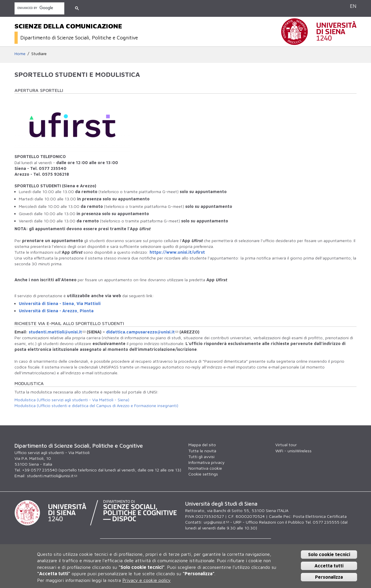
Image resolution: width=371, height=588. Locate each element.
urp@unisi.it (216, 522)
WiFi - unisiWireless (293, 451)
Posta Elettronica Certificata (320, 516)
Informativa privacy (207, 462)
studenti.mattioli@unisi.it (57, 332)
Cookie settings (203, 474)
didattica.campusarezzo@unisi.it (142, 332)
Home (20, 53)
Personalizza (329, 577)
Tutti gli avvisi (201, 457)
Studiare (39, 53)
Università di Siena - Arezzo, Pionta (56, 311)
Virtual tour (286, 445)
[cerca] (39, 8)
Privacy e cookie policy (147, 580)
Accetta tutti (329, 566)
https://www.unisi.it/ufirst (177, 252)
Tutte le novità (202, 451)
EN (353, 6)
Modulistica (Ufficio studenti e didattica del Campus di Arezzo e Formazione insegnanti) (96, 405)
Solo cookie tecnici (329, 554)
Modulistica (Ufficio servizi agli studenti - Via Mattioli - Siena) (72, 400)
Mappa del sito (202, 445)
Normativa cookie (205, 468)
